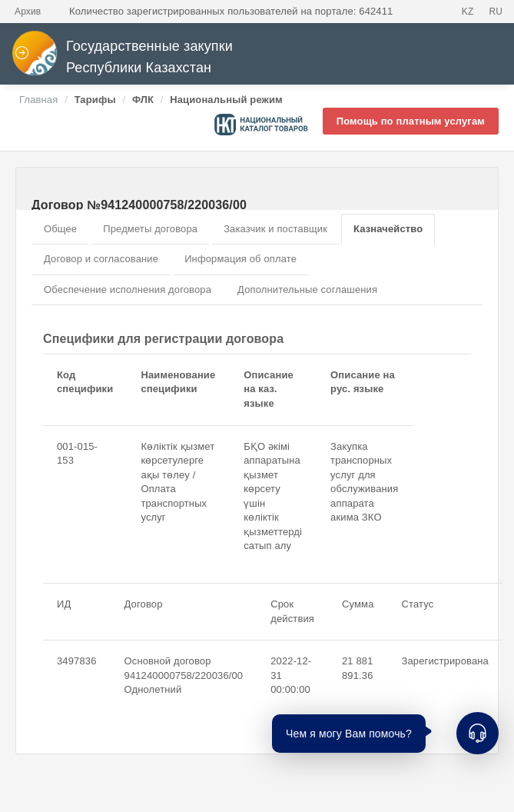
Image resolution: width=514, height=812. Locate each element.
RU (496, 12)
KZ (468, 12)
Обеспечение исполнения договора (128, 290)
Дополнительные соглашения (307, 290)
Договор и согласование (101, 259)
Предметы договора (150, 229)
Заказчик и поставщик (275, 229)
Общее (60, 229)
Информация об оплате (240, 259)
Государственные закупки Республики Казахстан (122, 57)
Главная (38, 100)
